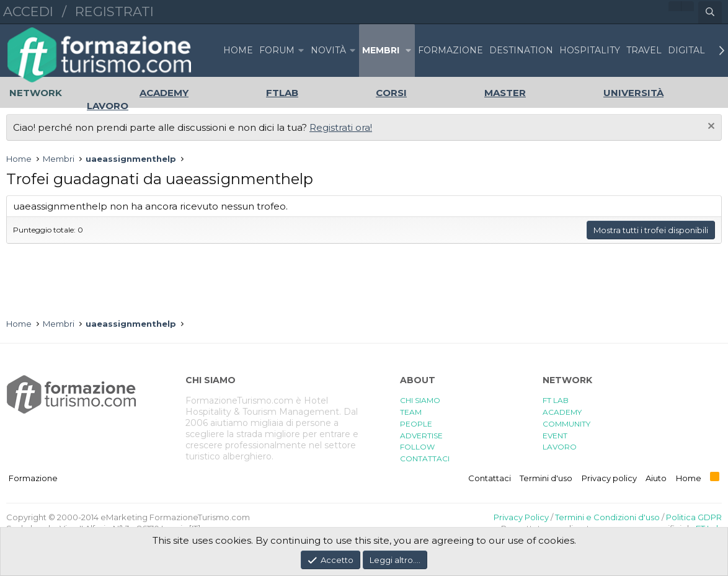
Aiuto (656, 478)
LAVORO (560, 447)
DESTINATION (521, 50)
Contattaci (490, 478)
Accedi (28, 11)
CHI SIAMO (420, 400)
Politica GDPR (694, 517)
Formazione (33, 478)
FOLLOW (417, 447)
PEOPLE (416, 424)
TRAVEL (644, 50)
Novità (328, 50)
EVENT (555, 436)
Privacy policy (609, 478)
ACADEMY (562, 412)
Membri (381, 50)
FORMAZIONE (451, 50)
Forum (277, 50)
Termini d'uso (546, 478)
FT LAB (556, 400)
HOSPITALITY (590, 50)
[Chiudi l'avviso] (710, 127)
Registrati (114, 11)
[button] (301, 51)
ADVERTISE (421, 436)
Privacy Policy (521, 517)
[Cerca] (710, 12)
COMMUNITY (566, 424)
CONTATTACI (425, 459)
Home (238, 50)
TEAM (411, 412)
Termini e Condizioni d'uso (607, 517)
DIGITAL (686, 50)
